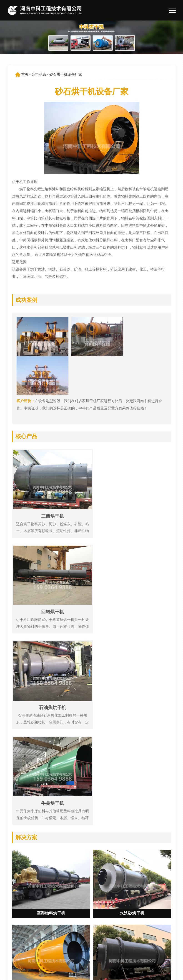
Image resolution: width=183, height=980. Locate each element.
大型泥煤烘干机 (31, 831)
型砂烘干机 (27, 783)
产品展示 (90, 949)
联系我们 (124, 957)
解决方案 (90, 957)
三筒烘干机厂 (29, 799)
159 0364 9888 (31, 941)
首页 (25, 74)
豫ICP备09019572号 (69, 973)
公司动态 (39, 74)
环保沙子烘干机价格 (35, 815)
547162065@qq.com (35, 949)
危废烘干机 (27, 846)
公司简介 (124, 941)
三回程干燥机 (29, 862)
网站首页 (90, 941)
